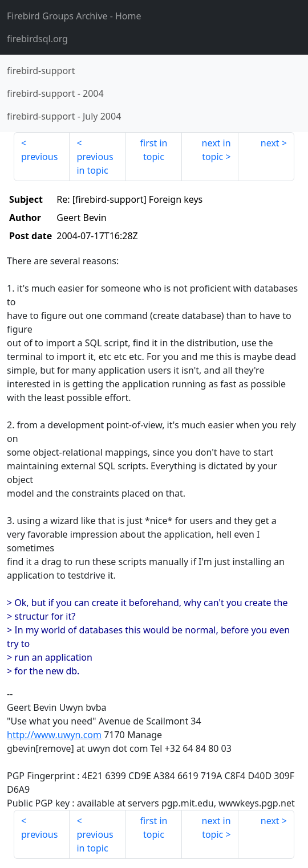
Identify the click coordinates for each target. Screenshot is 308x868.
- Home (74, 16)
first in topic (154, 150)
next (270, 143)
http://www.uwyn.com (54, 735)
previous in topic (95, 163)
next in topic (216, 150)
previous (39, 157)
